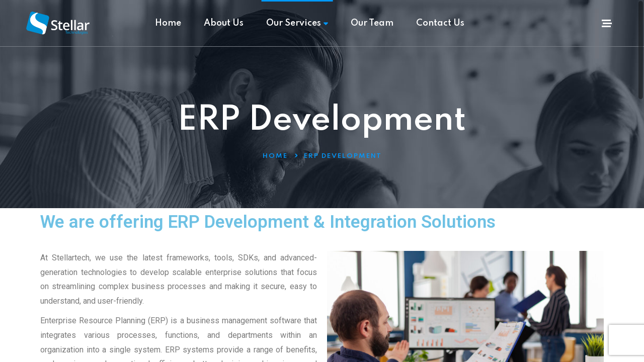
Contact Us (440, 23)
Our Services (297, 23)
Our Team (372, 23)
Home (168, 23)
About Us (224, 23)
